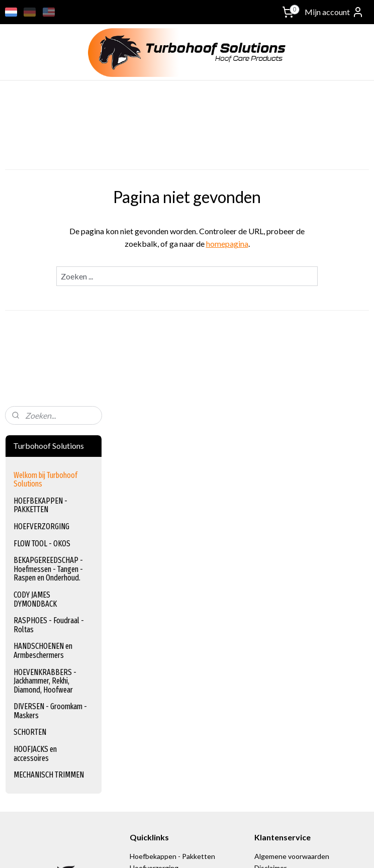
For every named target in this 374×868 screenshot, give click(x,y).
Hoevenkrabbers (156, 607)
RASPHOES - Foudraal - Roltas (49, 308)
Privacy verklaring (282, 562)
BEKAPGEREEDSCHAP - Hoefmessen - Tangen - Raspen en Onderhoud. (48, 252)
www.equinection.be (166, 706)
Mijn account (334, 12)
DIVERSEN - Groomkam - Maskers (50, 394)
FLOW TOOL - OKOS (42, 226)
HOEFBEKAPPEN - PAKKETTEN (40, 188)
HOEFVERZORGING (41, 209)
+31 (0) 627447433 (35, 694)
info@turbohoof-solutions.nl (50, 683)
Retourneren (275, 595)
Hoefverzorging (154, 551)
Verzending (273, 584)
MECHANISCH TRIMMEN (49, 458)
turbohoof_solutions (37, 713)
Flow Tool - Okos (156, 562)
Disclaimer (270, 551)
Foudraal (143, 584)
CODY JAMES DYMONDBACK (35, 282)
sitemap (226, 850)
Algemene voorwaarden (292, 539)
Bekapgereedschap (160, 573)
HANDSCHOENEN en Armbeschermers (43, 333)
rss (244, 850)
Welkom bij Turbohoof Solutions (45, 163)
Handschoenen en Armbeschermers (186, 595)
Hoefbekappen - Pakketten (172, 539)
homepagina (280, 244)
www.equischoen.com (168, 694)
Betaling (268, 573)
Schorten (144, 618)
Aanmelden (32, 801)
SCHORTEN (30, 415)
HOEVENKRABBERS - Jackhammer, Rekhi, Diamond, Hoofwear (45, 364)
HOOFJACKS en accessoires (35, 437)
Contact (267, 607)
